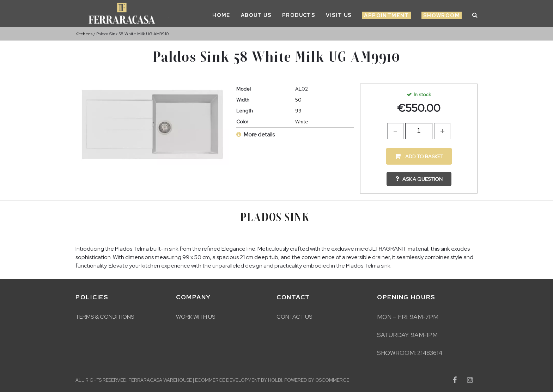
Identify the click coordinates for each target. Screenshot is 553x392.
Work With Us (196, 317)
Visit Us (339, 15)
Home (221, 15)
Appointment (386, 16)
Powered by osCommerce (317, 380)
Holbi (275, 380)
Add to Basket (424, 157)
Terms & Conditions (105, 317)
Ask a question (423, 179)
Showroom (442, 16)
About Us (256, 15)
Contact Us (294, 317)
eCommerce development (227, 380)
